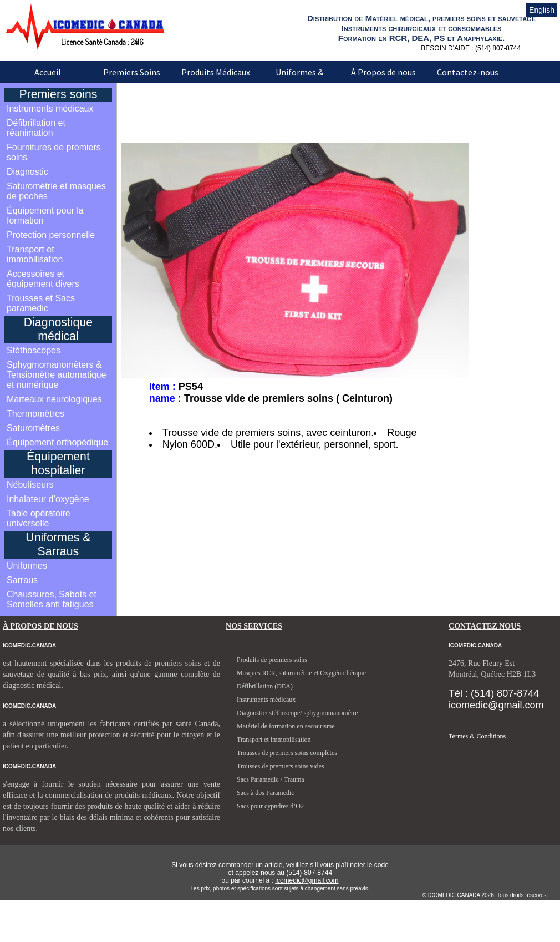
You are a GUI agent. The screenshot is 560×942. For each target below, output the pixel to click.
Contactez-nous (468, 72)
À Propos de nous (383, 72)
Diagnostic (27, 172)
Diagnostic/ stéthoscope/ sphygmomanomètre (297, 713)
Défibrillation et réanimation (36, 128)
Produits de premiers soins (272, 660)
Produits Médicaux (216, 72)
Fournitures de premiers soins (54, 152)
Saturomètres (33, 428)
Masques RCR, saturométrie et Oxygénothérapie (301, 673)
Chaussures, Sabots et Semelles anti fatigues (52, 599)
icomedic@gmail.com (307, 880)
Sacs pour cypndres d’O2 (270, 806)
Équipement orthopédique (57, 442)
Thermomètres (35, 414)
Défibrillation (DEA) (265, 686)
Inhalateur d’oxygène (48, 499)
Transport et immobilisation (35, 254)
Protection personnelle (51, 235)
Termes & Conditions (477, 736)
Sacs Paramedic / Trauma (271, 779)
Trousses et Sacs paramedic (41, 303)
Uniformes (27, 566)
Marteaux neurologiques (54, 399)
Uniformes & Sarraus (299, 80)
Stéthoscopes (34, 350)
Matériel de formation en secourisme (286, 726)
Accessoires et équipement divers (43, 279)
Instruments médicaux (50, 108)
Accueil (48, 72)
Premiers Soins (132, 72)
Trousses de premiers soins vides (281, 766)
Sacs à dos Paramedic (266, 793)
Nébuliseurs (30, 485)
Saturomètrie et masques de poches (56, 191)
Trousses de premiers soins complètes (287, 753)
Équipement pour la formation (45, 216)
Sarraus (22, 580)
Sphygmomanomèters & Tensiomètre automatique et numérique (57, 375)
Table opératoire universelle (39, 518)
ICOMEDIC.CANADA (455, 895)
